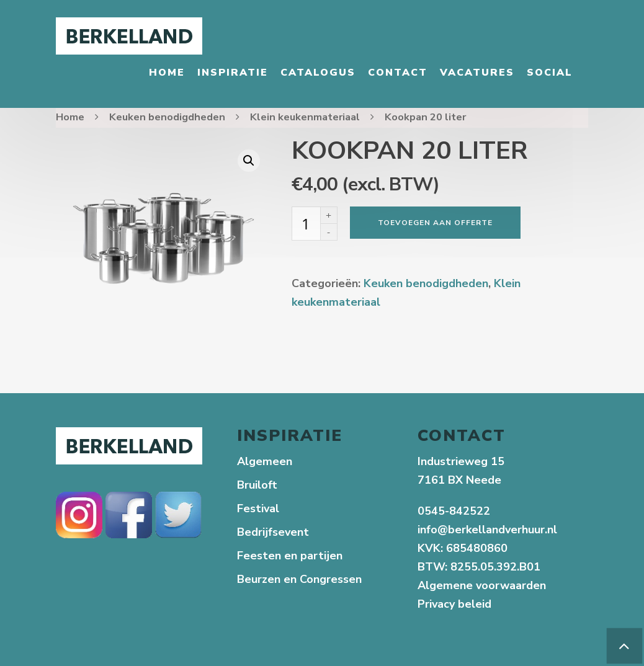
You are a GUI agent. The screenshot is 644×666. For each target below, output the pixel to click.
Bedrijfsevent (273, 532)
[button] (249, 161)
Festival (258, 508)
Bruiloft (257, 485)
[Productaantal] (306, 224)
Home (167, 73)
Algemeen (265, 461)
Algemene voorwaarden (482, 585)
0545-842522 (454, 511)
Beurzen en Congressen (299, 579)
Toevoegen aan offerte (435, 223)
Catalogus (318, 73)
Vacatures (477, 73)
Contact (398, 73)
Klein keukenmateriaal (305, 117)
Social (550, 73)
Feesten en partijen (290, 556)
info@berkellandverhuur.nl (487, 530)
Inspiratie (233, 73)
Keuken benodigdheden (167, 117)
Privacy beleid (456, 604)
